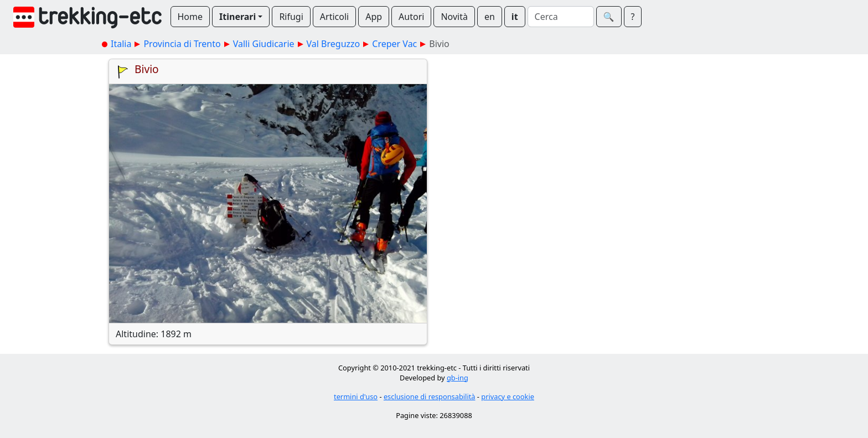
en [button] (490, 17)
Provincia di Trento (182, 44)
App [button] (374, 17)
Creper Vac (394, 44)
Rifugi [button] (291, 17)
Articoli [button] (334, 17)
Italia (121, 44)
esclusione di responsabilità (430, 396)
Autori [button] (411, 17)
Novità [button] (454, 17)
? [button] (633, 17)
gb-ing (458, 378)
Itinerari (237, 17)
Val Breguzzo (334, 44)
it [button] (515, 17)
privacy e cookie (508, 396)
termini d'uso (356, 396)
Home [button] (190, 17)
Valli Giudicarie (264, 44)
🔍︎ (609, 17)
